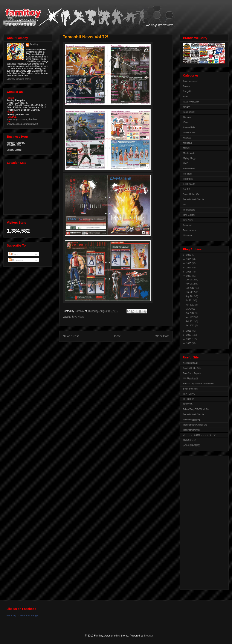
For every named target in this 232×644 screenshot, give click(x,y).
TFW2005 (188, 404)
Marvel (186, 148)
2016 (189, 259)
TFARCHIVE (189, 394)
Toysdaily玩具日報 (192, 420)
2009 (189, 339)
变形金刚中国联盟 (192, 445)
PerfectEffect (189, 169)
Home (117, 336)
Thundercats (189, 210)
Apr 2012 (190, 313)
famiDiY (187, 107)
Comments (16, 260)
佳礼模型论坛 (189, 440)
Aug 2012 (191, 296)
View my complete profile (19, 79)
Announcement (190, 81)
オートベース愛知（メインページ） (200, 435)
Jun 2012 (190, 305)
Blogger (149, 636)
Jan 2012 (190, 326)
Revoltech (188, 179)
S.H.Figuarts (189, 184)
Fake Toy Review (191, 102)
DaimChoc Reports (192, 373)
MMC (186, 163)
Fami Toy (11, 615)
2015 (189, 263)
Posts (13, 254)
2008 (189, 343)
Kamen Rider (189, 127)
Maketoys (188, 143)
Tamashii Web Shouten (194, 199)
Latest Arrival (189, 133)
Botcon (186, 86)
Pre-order (188, 174)
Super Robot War (191, 194)
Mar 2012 (190, 317)
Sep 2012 (191, 292)
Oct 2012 (190, 288)
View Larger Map (28, 189)
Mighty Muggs (190, 158)
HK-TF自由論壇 (190, 378)
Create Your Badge (28, 615)
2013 (189, 272)
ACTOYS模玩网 (191, 363)
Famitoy (34, 44)
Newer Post (71, 336)
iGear (186, 122)
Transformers (189, 230)
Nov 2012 (191, 284)
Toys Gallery (189, 215)
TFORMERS (189, 399)
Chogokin (188, 91)
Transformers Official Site (195, 425)
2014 (189, 268)
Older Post (162, 336)
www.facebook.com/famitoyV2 (22, 124)
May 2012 (191, 309)
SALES (186, 189)
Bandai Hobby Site (192, 368)
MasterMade (189, 153)
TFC (185, 205)
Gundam (187, 117)
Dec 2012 (191, 280)
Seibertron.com (190, 389)
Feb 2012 (190, 321)
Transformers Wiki (192, 430)
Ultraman (187, 235)
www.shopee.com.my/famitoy (22, 119)
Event (186, 97)
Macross (187, 138)
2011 (189, 331)
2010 (189, 335)
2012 (189, 276)
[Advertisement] (200, 522)
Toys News (78, 317)
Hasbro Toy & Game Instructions (198, 384)
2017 (189, 255)
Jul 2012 (190, 300)
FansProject (189, 112)
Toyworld (187, 225)
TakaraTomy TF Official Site (196, 409)
